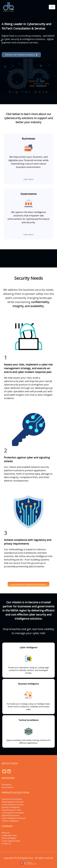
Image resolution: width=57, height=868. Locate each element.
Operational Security (10, 815)
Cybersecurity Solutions (12, 799)
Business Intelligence (11, 807)
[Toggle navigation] (52, 7)
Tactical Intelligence (10, 821)
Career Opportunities (11, 841)
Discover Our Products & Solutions (21, 55)
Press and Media (9, 838)
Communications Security (13, 805)
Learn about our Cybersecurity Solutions (28, 584)
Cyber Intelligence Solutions (14, 818)
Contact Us (6, 844)
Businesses (7, 785)
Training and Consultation (13, 813)
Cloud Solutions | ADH (11, 810)
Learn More (29, 179)
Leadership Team (9, 835)
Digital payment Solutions (13, 802)
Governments (8, 787)
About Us (6, 833)
